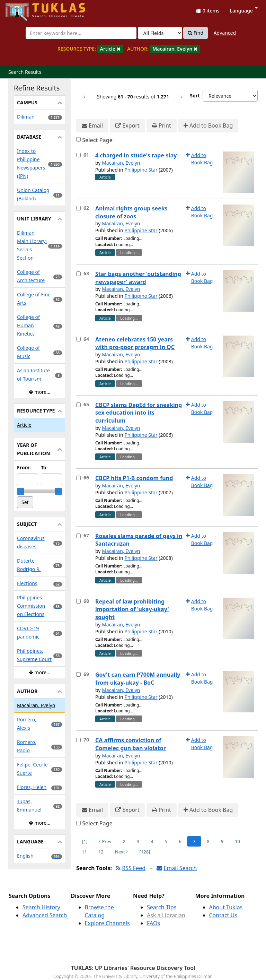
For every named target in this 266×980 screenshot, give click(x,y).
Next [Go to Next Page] (122, 852)
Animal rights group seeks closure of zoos (131, 212)
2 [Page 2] (124, 841)
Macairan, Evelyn (121, 163)
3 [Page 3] (138, 841)
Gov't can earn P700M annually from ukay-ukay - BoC (138, 679)
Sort (195, 96)
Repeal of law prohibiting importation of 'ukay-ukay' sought (132, 609)
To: (44, 467)
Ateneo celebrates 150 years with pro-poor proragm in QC (135, 343)
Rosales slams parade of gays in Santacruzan (139, 540)
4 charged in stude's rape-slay (136, 155)
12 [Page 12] (101, 852)
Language (244, 11)
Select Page (97, 140)
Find (196, 33)
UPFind (23, 9)
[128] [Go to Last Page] (145, 852)
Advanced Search (45, 915)
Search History (41, 907)
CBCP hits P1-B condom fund (134, 478)
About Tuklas (226, 907)
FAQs (153, 923)
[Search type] (160, 33)
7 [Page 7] (194, 841)
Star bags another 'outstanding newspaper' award (138, 278)
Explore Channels (107, 923)
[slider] (20, 491)
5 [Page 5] (166, 841)
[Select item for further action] (78, 155)
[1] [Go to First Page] (85, 841)
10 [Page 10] (237, 841)
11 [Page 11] (84, 852)
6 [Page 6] (180, 841)
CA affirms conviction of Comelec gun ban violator (131, 744)
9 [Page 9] (222, 841)
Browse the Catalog (99, 911)
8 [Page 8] (208, 841)
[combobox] (81, 33)
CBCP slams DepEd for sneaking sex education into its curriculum (139, 413)
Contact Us (223, 915)
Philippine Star (141, 170)
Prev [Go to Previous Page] (105, 841)
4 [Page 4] (152, 841)
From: (24, 467)
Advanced (225, 33)
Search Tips (162, 907)
